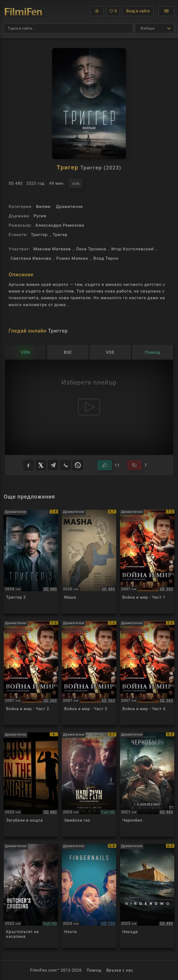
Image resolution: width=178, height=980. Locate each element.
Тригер (60, 235)
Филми (43, 206)
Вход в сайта (138, 11)
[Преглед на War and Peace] (147, 562)
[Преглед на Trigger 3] (31, 562)
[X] (41, 465)
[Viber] (65, 465)
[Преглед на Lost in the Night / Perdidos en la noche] (31, 784)
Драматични (69, 206)
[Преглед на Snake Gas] (89, 784)
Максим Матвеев (52, 249)
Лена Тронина (91, 249)
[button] (97, 11)
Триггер (39, 235)
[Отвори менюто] (166, 11)
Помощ (94, 970)
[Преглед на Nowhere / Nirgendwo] (147, 896)
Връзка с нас (120, 970)
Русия (40, 216)
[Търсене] (68, 28)
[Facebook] (29, 465)
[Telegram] (53, 465)
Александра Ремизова (60, 225)
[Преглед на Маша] (89, 562)
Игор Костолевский (132, 249)
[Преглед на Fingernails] (89, 896)
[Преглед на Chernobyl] (147, 784)
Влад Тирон (106, 258)
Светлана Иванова (31, 258)
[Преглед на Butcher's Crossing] (31, 896)
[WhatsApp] (78, 465)
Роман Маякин (72, 258)
